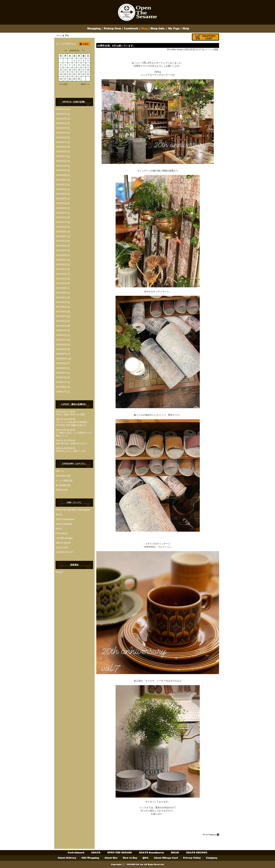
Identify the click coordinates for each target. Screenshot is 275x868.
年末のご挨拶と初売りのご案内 (70, 415)
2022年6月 (74, 51)
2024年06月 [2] (63, 147)
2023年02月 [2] (63, 208)
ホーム (59, 36)
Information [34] (63, 476)
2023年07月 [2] (63, 185)
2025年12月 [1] (63, 109)
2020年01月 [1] (63, 373)
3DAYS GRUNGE (64, 524)
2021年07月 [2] (63, 298)
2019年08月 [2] (63, 387)
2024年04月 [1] (63, 152)
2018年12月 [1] (63, 392)
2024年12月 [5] (63, 128)
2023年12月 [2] (63, 161)
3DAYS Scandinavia (65, 519)
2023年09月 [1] (63, 175)
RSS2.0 (59, 572)
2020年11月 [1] (63, 335)
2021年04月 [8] (63, 312)
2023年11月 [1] (63, 166)
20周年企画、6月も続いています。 (116, 46)
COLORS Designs (64, 538)
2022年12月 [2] (63, 217)
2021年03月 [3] (63, 316)
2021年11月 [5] (63, 279)
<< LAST (63, 84)
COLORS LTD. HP (64, 552)
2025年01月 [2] (63, 123)
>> (83, 50)
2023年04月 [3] (63, 199)
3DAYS (59, 515)
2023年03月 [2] (63, 203)
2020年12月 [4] (63, 330)
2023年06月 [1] (63, 189)
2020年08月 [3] (63, 349)
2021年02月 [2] (63, 321)
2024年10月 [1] (63, 133)
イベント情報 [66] (64, 481)
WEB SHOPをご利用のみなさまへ (72, 443)
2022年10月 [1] (63, 227)
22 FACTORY (62, 548)
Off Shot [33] (61, 490)
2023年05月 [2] (63, 194)
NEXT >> (85, 84)
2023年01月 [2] (63, 213)
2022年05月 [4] (63, 250)
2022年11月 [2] (63, 222)
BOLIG (59, 529)
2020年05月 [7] (63, 363)
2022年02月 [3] (63, 265)
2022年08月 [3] (63, 236)
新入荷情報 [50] (63, 485)
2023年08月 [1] (63, 180)
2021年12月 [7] (63, 274)
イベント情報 (212, 50)
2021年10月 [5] (63, 283)
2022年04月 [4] (63, 255)
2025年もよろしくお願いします (71, 451)
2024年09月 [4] (63, 138)
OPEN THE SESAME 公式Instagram (73, 510)
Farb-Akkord (61, 533)
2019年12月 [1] (63, 377)
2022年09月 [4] (63, 232)
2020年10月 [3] (63, 340)
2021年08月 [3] (63, 293)
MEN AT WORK (63, 543)
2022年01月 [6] (63, 269)
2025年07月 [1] (63, 114)
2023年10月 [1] (63, 170)
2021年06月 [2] (63, 302)
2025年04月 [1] (63, 119)
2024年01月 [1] (63, 156)
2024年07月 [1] (63, 142)
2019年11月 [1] (63, 382)
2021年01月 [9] (63, 326)
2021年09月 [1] (63, 288)
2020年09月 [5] (63, 345)
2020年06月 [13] (63, 359)
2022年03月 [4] (63, 260)
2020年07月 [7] (63, 354)
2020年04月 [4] (63, 368)
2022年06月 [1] (63, 246)
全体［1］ (60, 471)
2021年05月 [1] (63, 307)
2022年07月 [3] (63, 241)
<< (66, 50)
